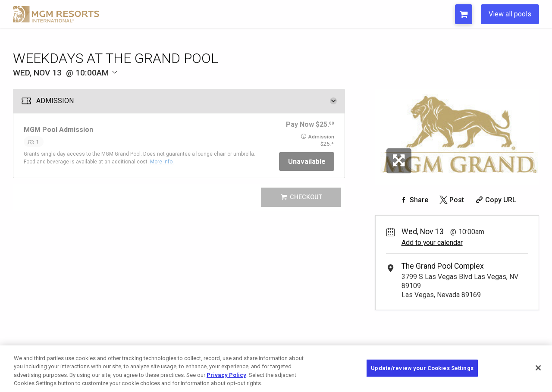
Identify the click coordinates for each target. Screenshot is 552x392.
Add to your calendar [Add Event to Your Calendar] (432, 243)
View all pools (510, 14)
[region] (276, 369)
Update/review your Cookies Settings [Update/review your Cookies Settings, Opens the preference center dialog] (422, 368)
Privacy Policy (226, 375)
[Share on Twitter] (451, 200)
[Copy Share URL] (495, 200)
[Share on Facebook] (413, 200)
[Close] (538, 368)
